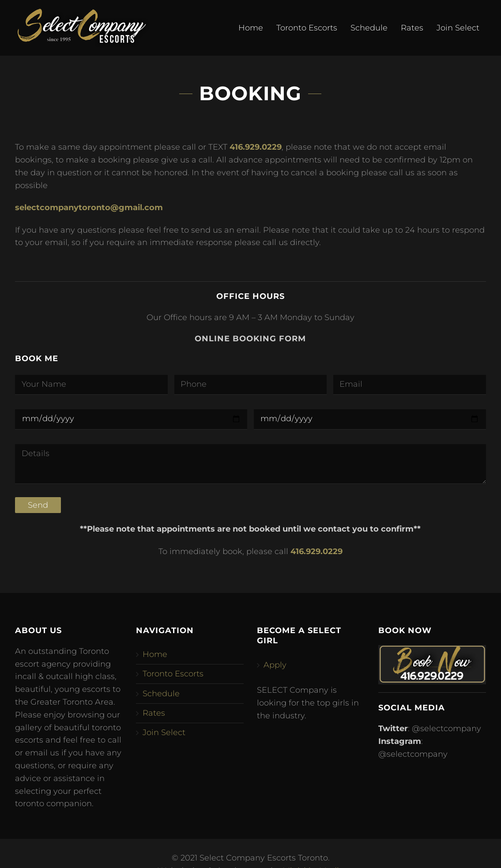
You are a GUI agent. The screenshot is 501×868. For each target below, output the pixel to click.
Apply (275, 665)
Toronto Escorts (307, 28)
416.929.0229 (256, 147)
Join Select (458, 28)
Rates (412, 28)
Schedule (369, 28)
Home (251, 28)
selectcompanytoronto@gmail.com (89, 208)
